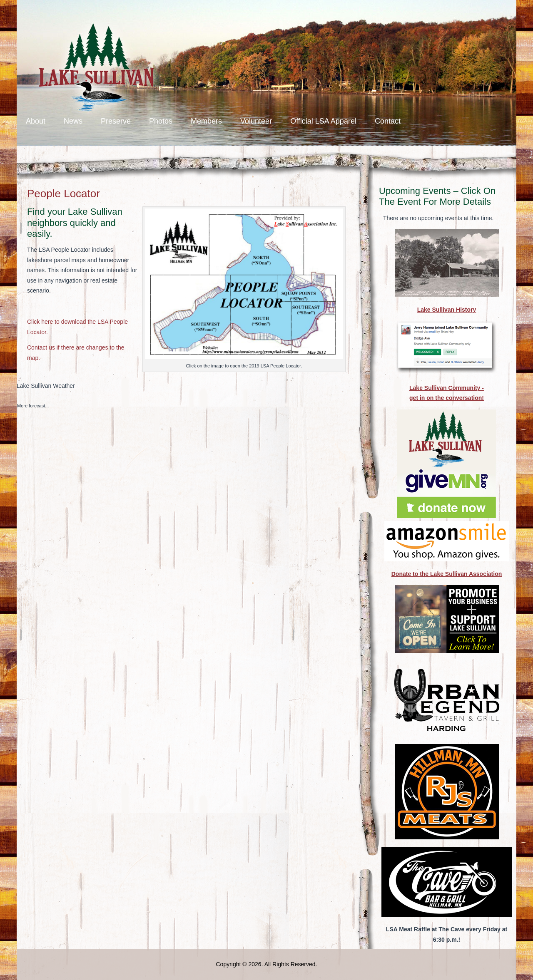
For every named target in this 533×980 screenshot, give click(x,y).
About (36, 121)
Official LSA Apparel (323, 121)
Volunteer (256, 121)
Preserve (116, 121)
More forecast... (33, 406)
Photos (161, 121)
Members (206, 121)
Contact (388, 121)
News (73, 121)
